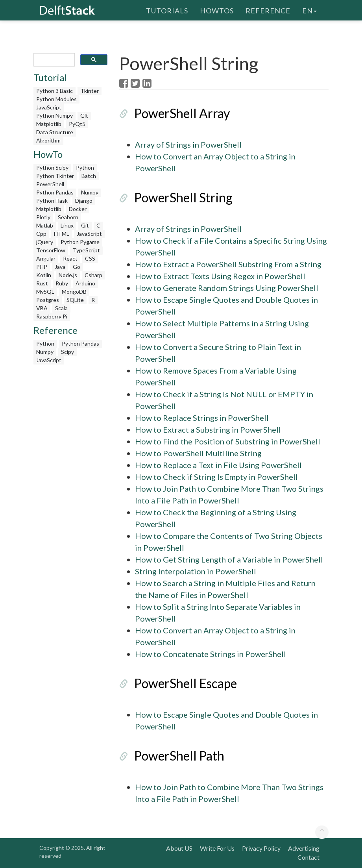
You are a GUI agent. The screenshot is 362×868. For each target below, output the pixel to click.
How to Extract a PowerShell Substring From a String (228, 264)
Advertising (304, 848)
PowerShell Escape (186, 683)
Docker (78, 209)
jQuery (45, 242)
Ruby (62, 283)
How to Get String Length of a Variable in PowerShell (229, 559)
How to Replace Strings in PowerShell (202, 418)
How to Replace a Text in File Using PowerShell (218, 465)
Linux (67, 225)
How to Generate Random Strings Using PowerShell (227, 288)
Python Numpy (54, 116)
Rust (42, 283)
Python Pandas (55, 192)
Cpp (41, 234)
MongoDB (74, 291)
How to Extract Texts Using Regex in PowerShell (220, 276)
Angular (46, 258)
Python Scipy (52, 167)
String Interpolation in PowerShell (196, 571)
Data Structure (55, 132)
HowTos (217, 10)
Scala (61, 308)
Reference (268, 10)
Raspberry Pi (52, 316)
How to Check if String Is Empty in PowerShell (216, 477)
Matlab (45, 225)
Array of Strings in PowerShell (188, 144)
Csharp (93, 275)
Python (85, 167)
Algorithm (48, 140)
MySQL (45, 291)
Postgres (48, 300)
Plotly (43, 217)
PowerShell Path (179, 756)
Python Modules (56, 99)
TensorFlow (51, 250)
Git (84, 116)
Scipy (67, 352)
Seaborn (68, 217)
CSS (90, 258)
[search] (53, 60)
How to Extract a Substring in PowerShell (208, 429)
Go (77, 267)
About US (179, 848)
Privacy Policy (261, 848)
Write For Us (217, 848)
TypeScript (86, 250)
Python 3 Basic (54, 91)
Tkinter (90, 91)
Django (84, 201)
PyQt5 (77, 124)
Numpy (90, 192)
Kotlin (44, 275)
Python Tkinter (55, 176)
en (309, 10)
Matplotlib (49, 124)
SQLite (75, 300)
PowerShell (50, 184)
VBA (42, 308)
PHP (42, 267)
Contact (308, 857)
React (70, 258)
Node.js (68, 275)
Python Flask (52, 201)
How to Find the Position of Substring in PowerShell (228, 441)
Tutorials (167, 10)
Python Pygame (80, 242)
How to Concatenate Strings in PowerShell (211, 654)
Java (60, 267)
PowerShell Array (182, 113)
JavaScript (49, 107)
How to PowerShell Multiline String (198, 453)
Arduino (85, 283)
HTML (62, 234)
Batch (89, 176)
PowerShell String (183, 197)
